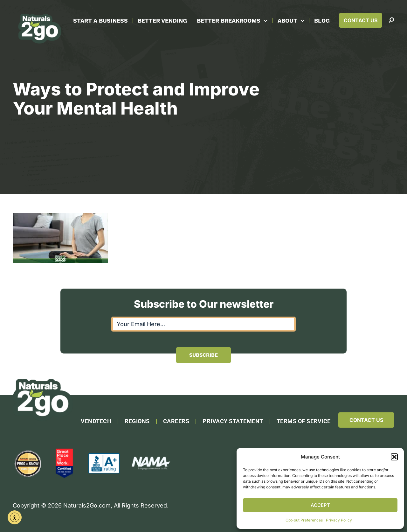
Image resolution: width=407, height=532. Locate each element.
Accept (320, 505)
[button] (394, 457)
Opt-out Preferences (304, 520)
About (291, 21)
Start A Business (100, 21)
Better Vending (162, 21)
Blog (322, 21)
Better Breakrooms (232, 21)
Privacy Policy (339, 520)
